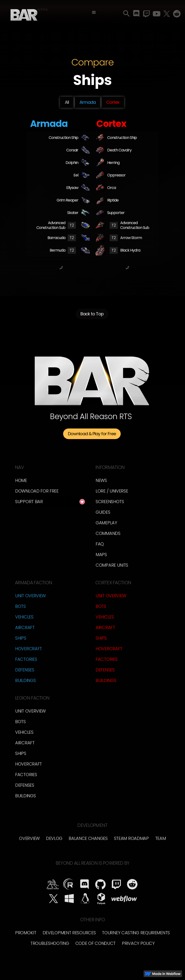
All (67, 102)
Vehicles (24, 617)
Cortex (113, 102)
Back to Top (92, 316)
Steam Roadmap (131, 838)
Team (161, 838)
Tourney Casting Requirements (136, 933)
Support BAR (29, 502)
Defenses (25, 670)
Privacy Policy (138, 943)
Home (21, 480)
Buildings (25, 680)
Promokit (26, 933)
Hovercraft (29, 649)
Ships (21, 638)
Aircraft (25, 627)
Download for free (37, 491)
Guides (103, 512)
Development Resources (69, 933)
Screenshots (110, 502)
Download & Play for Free (92, 434)
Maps (101, 555)
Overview (29, 838)
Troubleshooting (50, 943)
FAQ (100, 544)
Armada (88, 102)
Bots (20, 606)
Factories (26, 659)
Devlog (54, 838)
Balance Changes (88, 838)
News (101, 480)
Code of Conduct (96, 943)
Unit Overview (30, 596)
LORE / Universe (112, 491)
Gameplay (106, 523)
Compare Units (112, 565)
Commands (108, 533)
